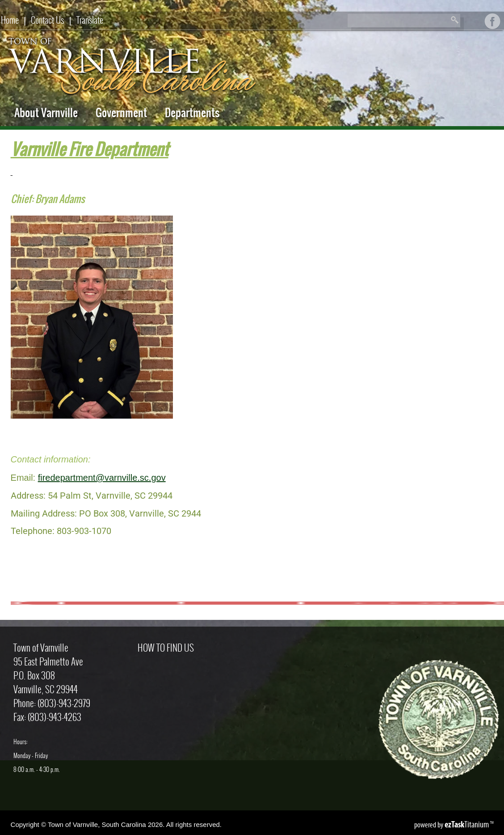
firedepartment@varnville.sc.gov (102, 478)
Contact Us (47, 20)
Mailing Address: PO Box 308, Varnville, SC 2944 (106, 513)
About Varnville (46, 113)
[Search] (397, 21)
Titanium (467, 824)
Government (121, 113)
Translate (90, 20)
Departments (192, 113)
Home (10, 20)
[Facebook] (493, 26)
